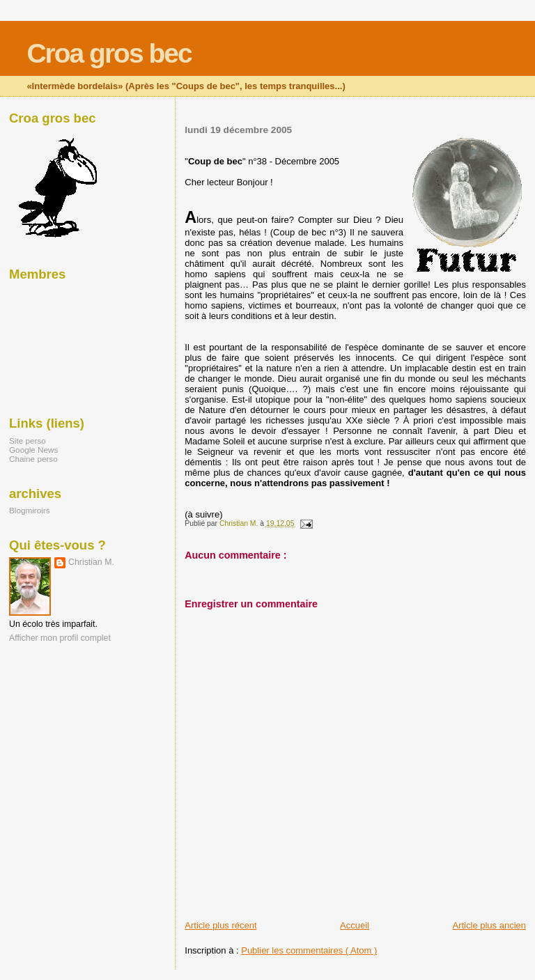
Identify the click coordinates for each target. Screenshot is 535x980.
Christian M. (91, 562)
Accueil (355, 925)
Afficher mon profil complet (60, 638)
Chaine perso (33, 459)
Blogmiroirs (30, 510)
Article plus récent (220, 925)
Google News (33, 450)
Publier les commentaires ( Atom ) (309, 950)
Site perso (28, 441)
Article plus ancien (490, 925)
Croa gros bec (109, 53)
